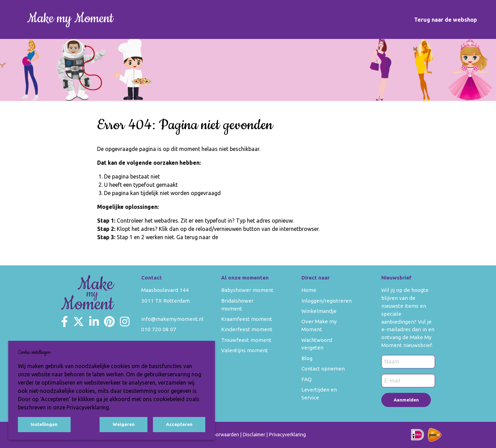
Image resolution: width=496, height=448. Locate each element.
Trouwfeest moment (246, 340)
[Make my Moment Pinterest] (109, 322)
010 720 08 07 (159, 329)
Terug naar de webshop (446, 20)
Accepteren (179, 424)
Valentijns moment (245, 350)
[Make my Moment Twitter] (79, 322)
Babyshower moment (247, 290)
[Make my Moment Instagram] (125, 322)
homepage (232, 237)
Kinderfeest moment (247, 329)
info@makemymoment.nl (172, 319)
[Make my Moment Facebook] (64, 322)
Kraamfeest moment (247, 319)
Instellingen (44, 424)
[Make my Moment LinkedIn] (94, 322)
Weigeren (124, 424)
